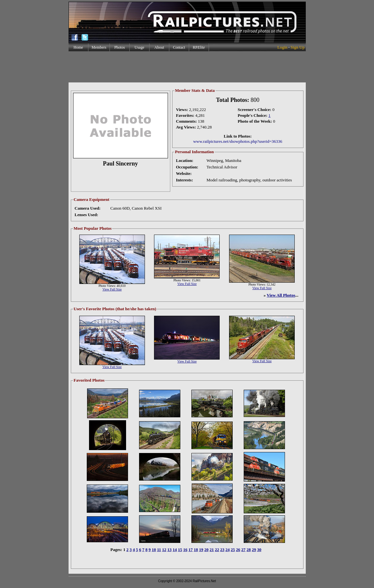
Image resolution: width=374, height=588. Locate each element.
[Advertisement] (187, 67)
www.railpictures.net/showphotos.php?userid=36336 (238, 141)
